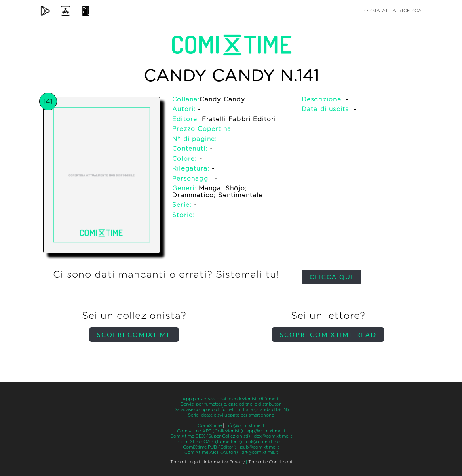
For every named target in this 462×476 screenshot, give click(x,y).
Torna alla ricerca (392, 11)
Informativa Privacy (224, 462)
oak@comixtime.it (265, 442)
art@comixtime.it (260, 452)
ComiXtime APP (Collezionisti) (210, 431)
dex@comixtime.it (273, 436)
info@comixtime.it (245, 426)
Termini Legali (185, 462)
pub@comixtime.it (260, 447)
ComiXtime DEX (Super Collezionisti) (210, 436)
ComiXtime (210, 426)
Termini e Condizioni (270, 462)
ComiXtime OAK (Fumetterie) (210, 442)
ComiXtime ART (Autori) (211, 452)
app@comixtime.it (266, 431)
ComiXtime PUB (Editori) (210, 447)
